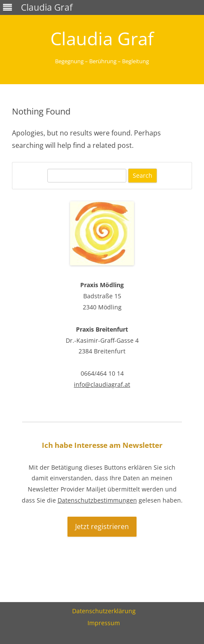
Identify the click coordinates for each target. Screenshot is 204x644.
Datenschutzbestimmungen (97, 500)
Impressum (104, 623)
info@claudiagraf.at (102, 384)
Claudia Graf (102, 38)
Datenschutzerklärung (104, 611)
